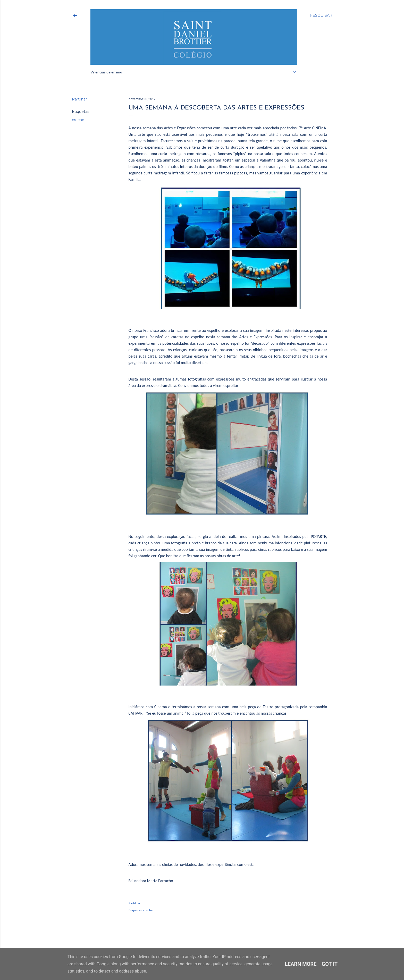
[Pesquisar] (321, 15)
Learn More (301, 964)
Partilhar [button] (79, 99)
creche (78, 120)
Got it (330, 964)
